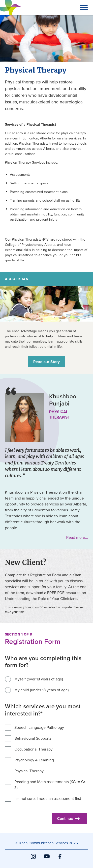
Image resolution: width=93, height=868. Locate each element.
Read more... (77, 538)
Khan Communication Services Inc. (11, 15)
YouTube (47, 859)
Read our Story (46, 362)
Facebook (60, 859)
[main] (46, 424)
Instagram (33, 859)
